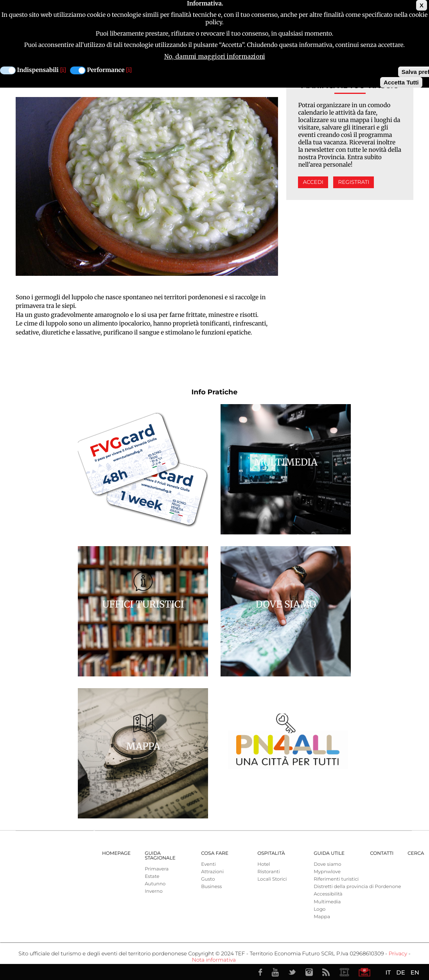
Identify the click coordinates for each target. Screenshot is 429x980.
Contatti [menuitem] (382, 853)
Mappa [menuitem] (322, 917)
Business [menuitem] (211, 887)
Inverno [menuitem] (154, 891)
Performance (106, 70)
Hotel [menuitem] (264, 864)
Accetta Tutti (401, 82)
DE (400, 972)
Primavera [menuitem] (157, 869)
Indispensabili (38, 70)
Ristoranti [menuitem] (269, 872)
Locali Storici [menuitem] (272, 879)
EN (415, 972)
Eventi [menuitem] (208, 864)
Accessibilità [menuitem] (328, 894)
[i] (63, 70)
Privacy (398, 954)
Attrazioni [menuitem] (212, 872)
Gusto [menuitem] (208, 879)
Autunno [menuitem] (155, 884)
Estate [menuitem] (152, 877)
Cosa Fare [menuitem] (215, 853)
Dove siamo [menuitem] (327, 864)
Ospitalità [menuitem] (271, 853)
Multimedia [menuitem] (327, 902)
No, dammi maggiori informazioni (215, 57)
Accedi (313, 182)
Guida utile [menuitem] (329, 853)
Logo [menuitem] (320, 909)
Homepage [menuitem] (116, 853)
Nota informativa (214, 960)
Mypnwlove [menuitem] (327, 872)
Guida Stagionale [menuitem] (160, 856)
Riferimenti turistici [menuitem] (336, 879)
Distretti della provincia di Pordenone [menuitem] (357, 887)
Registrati (354, 182)
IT (388, 972)
